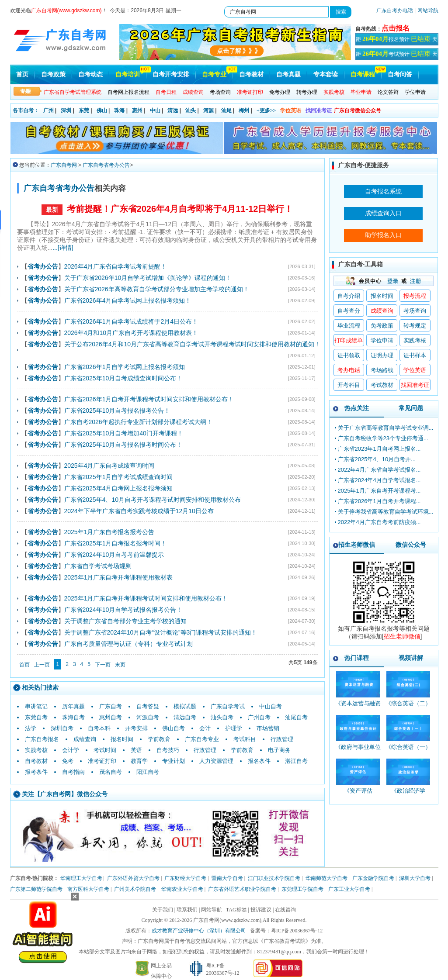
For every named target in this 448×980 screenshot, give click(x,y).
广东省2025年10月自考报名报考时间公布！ (123, 445)
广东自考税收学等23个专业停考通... (383, 438)
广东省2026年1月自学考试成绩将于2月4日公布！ (131, 321)
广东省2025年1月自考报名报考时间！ (116, 543)
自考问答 (400, 74)
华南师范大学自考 (326, 878)
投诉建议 (261, 910)
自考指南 (73, 772)
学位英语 (291, 110)
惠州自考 (111, 717)
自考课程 (363, 74)
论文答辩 (388, 92)
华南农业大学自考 (182, 889)
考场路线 (382, 370)
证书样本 (415, 355)
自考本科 (99, 728)
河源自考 (148, 717)
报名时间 (122, 739)
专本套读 (326, 74)
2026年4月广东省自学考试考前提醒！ (116, 266)
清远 (173, 110)
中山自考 (271, 706)
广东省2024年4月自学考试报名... (379, 480)
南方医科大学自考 (88, 889)
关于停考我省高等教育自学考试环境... (386, 512)
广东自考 (111, 706)
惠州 (137, 110)
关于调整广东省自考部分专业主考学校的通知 (125, 621)
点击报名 (396, 28)
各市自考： (26, 110)
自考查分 (349, 311)
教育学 (139, 761)
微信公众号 (411, 545)
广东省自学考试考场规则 (98, 566)
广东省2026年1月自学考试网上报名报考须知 (125, 367)
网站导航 (428, 10)
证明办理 (382, 355)
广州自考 (259, 717)
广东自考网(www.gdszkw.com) (227, 920)
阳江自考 (148, 772)
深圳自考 (62, 728)
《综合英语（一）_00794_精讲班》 (408, 751)
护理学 (234, 728)
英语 (136, 750)
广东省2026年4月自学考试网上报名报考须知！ (128, 300)
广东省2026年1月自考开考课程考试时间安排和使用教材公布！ (149, 399)
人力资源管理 (216, 761)
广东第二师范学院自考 (36, 889)
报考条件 (36, 772)
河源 (208, 110)
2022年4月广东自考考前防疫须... (379, 522)
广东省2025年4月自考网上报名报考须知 (119, 488)
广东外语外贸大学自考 (133, 878)
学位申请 (415, 92)
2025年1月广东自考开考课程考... (379, 491)
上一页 (42, 665)
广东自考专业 (202, 739)
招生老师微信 (357, 545)
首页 (22, 74)
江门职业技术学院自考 (274, 878)
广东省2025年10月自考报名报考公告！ (117, 411)
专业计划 (174, 761)
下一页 (103, 665)
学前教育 (159, 739)
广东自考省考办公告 (106, 165)
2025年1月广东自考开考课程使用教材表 (119, 577)
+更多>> (266, 110)
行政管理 (282, 739)
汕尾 (226, 110)
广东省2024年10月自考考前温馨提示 (114, 555)
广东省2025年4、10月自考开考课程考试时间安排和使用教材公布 (153, 500)
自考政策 (53, 74)
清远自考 (185, 717)
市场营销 (268, 728)
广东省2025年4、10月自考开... (377, 459)
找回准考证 (319, 110)
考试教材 (382, 385)
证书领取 (349, 355)
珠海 (119, 110)
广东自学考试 (228, 706)
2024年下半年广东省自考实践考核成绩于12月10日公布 (139, 511)
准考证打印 (102, 761)
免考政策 (382, 326)
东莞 (84, 110)
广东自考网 (64, 165)
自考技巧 (168, 750)
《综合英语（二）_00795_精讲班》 (408, 707)
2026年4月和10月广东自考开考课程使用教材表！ (131, 333)
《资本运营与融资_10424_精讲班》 (358, 707)
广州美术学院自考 (135, 889)
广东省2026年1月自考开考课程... (379, 501)
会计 (205, 728)
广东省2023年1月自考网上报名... (379, 449)
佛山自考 (174, 728)
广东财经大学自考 (185, 878)
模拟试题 (185, 706)
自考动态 (90, 74)
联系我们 (187, 910)
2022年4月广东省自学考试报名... (379, 470)
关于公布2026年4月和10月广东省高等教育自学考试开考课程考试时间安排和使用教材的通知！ (193, 344)
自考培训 (128, 74)
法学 (31, 728)
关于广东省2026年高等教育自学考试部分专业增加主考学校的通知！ (157, 289)
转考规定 (415, 326)
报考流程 (415, 296)
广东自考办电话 (395, 10)
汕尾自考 (296, 717)
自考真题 (288, 74)
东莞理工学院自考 (302, 889)
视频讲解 (411, 658)
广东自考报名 (42, 739)
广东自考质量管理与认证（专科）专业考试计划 (128, 644)
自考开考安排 (171, 74)
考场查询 (220, 92)
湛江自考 (296, 761)
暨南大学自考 (227, 878)
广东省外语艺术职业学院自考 (242, 889)
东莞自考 (36, 717)
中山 (155, 110)
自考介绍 (349, 296)
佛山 (102, 110)
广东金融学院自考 (373, 878)
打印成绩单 (349, 340)
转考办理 (307, 92)
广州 (49, 110)
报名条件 (259, 761)
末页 (120, 665)
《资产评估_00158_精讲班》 (358, 795)
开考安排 (136, 728)
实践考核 (36, 750)
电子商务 (279, 750)
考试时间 (105, 750)
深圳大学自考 (415, 878)
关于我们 (163, 910)
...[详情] (63, 248)
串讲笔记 (36, 706)
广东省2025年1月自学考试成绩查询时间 (119, 477)
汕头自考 (222, 717)
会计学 (71, 750)
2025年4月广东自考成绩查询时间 (109, 466)
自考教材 (251, 74)
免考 (68, 761)
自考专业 (214, 74)
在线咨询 (285, 910)
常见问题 (411, 408)
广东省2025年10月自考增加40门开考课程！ (124, 433)
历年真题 (73, 706)
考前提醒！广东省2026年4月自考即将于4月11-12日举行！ (180, 209)
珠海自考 (73, 717)
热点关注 (357, 408)
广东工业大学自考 (349, 889)
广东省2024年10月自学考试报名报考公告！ (123, 610)
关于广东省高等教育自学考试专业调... (386, 428)
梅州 (244, 110)
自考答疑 (148, 706)
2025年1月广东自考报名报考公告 (109, 532)
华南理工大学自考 (81, 878)
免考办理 (280, 92)
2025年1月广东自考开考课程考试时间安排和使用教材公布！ (146, 598)
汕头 (191, 110)
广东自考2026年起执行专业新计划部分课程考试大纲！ (138, 422)
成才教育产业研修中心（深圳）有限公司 (199, 931)
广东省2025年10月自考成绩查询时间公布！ (123, 378)
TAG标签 (236, 910)
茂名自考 (111, 772)
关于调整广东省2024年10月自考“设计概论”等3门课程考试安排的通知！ (161, 632)
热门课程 (357, 658)
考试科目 (245, 739)
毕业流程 (349, 326)
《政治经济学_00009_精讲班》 (408, 795)
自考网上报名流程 (128, 92)
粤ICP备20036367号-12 (297, 931)
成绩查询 (85, 739)
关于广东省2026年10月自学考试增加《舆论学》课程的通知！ (148, 278)
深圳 (66, 110)
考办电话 (349, 370)
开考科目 (349, 385)
